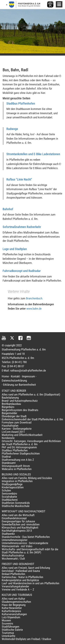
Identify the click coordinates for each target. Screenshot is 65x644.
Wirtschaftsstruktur (13, 555)
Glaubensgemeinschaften (16, 602)
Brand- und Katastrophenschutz (20, 401)
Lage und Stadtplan (15, 249)
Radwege (12, 129)
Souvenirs (7, 623)
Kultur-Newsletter (12, 608)
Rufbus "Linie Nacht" (19, 179)
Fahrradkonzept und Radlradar (22, 271)
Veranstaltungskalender (15, 586)
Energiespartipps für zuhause (18, 521)
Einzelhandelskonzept (14, 518)
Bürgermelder (9, 413)
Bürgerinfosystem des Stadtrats (20, 410)
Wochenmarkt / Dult (13, 559)
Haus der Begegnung (14, 605)
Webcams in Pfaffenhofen (17, 469)
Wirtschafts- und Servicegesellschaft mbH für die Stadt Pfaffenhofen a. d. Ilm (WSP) (30, 551)
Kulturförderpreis (11, 611)
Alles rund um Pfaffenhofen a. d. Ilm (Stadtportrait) (31, 394)
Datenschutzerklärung (14, 380)
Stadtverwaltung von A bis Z (18, 460)
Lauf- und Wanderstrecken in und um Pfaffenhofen (31, 583)
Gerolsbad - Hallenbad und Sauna (21, 571)
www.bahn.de (34, 309)
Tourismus (8, 633)
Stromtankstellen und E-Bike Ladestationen (33, 154)
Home (5, 376)
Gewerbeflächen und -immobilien (21, 524)
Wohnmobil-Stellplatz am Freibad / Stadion (26, 639)
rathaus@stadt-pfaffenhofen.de (28, 370)
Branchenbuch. (34, 298)
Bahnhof (8, 209)
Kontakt (15, 376)
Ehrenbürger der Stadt (14, 416)
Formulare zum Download (17, 422)
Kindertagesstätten (13, 487)
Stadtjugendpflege (12, 484)
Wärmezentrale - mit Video (17, 546)
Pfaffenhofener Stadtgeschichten (21, 453)
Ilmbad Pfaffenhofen (13, 574)
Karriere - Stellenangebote (17, 429)
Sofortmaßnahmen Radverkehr (22, 227)
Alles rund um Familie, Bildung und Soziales (27, 478)
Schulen (6, 490)
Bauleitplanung (10, 398)
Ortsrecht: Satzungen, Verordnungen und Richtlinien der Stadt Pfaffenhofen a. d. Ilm (31, 443)
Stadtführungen (10, 627)
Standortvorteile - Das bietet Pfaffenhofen (26, 537)
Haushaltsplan (10, 426)
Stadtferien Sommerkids (16, 503)
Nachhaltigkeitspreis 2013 (17, 531)
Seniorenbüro (9, 494)
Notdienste (8, 438)
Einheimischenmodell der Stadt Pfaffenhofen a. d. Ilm (32, 419)
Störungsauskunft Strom (16, 466)
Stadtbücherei (10, 500)
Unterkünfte (8, 636)
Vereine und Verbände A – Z (18, 589)
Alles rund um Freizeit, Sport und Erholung (26, 568)
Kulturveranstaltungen (14, 614)
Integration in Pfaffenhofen (17, 481)
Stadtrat (6, 457)
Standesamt (9, 463)
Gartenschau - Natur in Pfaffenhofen (22, 577)
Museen (6, 620)
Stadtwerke (8, 534)
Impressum (29, 376)
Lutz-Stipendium (11, 617)
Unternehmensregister (15, 540)
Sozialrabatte (9, 497)
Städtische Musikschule (16, 506)
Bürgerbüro (8, 407)
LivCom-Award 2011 (13, 432)
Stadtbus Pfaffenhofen (21, 103)
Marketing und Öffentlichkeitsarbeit (22, 435)
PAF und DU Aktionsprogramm (19, 447)
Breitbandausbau (11, 404)
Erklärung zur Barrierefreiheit (19, 385)
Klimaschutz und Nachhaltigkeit (20, 528)
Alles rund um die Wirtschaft (18, 515)
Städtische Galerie (12, 630)
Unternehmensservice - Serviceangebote (25, 543)
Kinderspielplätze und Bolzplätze (20, 580)
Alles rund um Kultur (13, 599)
